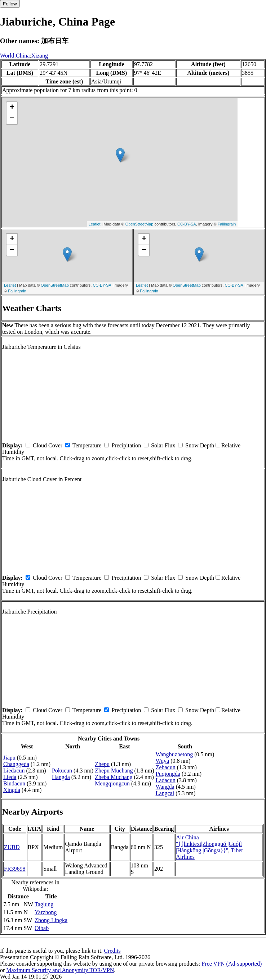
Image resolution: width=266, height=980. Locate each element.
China (23, 56)
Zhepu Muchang (114, 771)
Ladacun (166, 780)
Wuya (163, 761)
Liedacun (14, 771)
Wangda (165, 787)
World (7, 56)
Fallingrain (227, 224)
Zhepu (102, 764)
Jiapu (9, 758)
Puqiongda (168, 774)
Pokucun (62, 771)
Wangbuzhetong (174, 754)
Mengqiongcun (112, 783)
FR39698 (15, 869)
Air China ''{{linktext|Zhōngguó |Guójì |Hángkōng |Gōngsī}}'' (209, 844)
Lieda (10, 777)
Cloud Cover (48, 445)
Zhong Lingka (51, 920)
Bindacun (14, 783)
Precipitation (126, 445)
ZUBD (12, 847)
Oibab (42, 928)
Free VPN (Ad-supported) (232, 964)
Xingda (12, 790)
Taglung (44, 904)
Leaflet (95, 224)
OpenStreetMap (139, 224)
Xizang (40, 56)
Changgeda (16, 764)
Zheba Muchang (114, 777)
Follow (10, 4)
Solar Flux (163, 445)
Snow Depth (200, 445)
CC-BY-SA (187, 224)
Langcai (165, 793)
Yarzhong (46, 912)
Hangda (61, 777)
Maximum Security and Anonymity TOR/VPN (60, 970)
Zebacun (166, 767)
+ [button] (12, 108)
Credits (112, 951)
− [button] (12, 119)
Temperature (87, 445)
